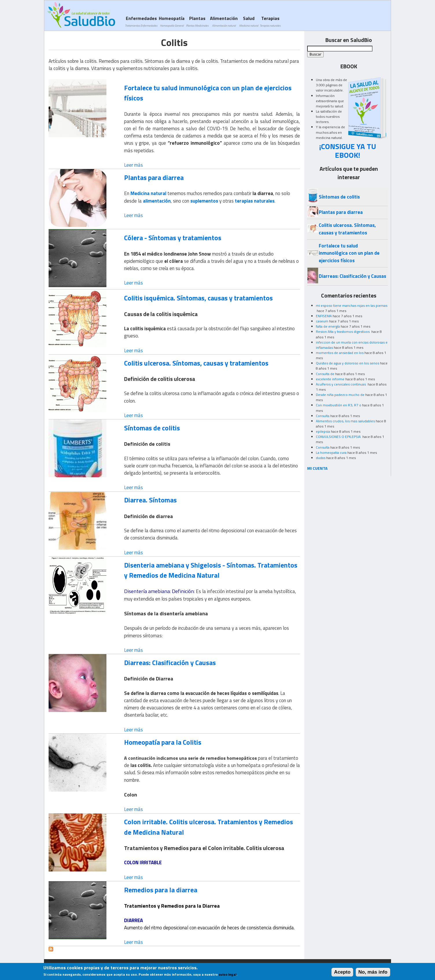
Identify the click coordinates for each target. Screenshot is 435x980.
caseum (322, 321)
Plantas (197, 21)
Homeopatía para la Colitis (163, 742)
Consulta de (325, 374)
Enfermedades (141, 21)
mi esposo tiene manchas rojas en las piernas (352, 305)
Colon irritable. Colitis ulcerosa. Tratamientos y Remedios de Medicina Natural (209, 827)
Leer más (133, 165)
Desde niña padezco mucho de (340, 395)
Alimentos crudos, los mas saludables (345, 421)
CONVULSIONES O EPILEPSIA (339, 437)
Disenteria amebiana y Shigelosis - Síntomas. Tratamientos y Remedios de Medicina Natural (211, 570)
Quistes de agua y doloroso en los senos (348, 363)
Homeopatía (172, 21)
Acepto (342, 973)
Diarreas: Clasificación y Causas (170, 662)
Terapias (270, 21)
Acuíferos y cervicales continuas (341, 384)
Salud (249, 21)
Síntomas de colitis (152, 428)
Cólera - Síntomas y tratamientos (173, 238)
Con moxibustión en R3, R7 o (339, 405)
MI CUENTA (317, 468)
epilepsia (323, 431)
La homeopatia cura (331, 453)
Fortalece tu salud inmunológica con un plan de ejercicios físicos (208, 93)
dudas (321, 458)
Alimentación (224, 21)
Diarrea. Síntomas (150, 500)
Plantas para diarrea (154, 177)
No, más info (373, 973)
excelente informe (330, 379)
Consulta (323, 416)
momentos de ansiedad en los (340, 353)
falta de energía (328, 326)
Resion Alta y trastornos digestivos (343, 332)
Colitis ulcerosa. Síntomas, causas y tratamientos (196, 363)
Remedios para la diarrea (161, 890)
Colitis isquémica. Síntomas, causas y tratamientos (198, 298)
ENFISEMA (324, 316)
